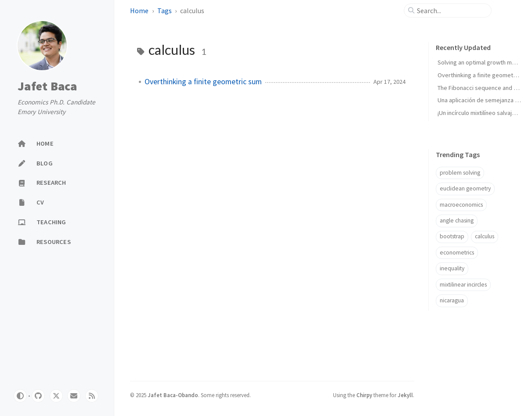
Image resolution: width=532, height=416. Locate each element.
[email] (74, 396)
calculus (485, 236)
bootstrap (452, 236)
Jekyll (405, 395)
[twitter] (56, 396)
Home (140, 11)
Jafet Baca (47, 86)
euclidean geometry (465, 188)
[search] (451, 11)
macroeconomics (461, 205)
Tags (165, 11)
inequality (452, 268)
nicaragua (452, 300)
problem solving (460, 173)
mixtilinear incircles (463, 285)
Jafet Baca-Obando (173, 395)
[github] (38, 396)
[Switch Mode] (20, 396)
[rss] (92, 396)
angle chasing (457, 221)
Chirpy (364, 395)
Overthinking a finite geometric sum (203, 82)
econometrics (457, 253)
